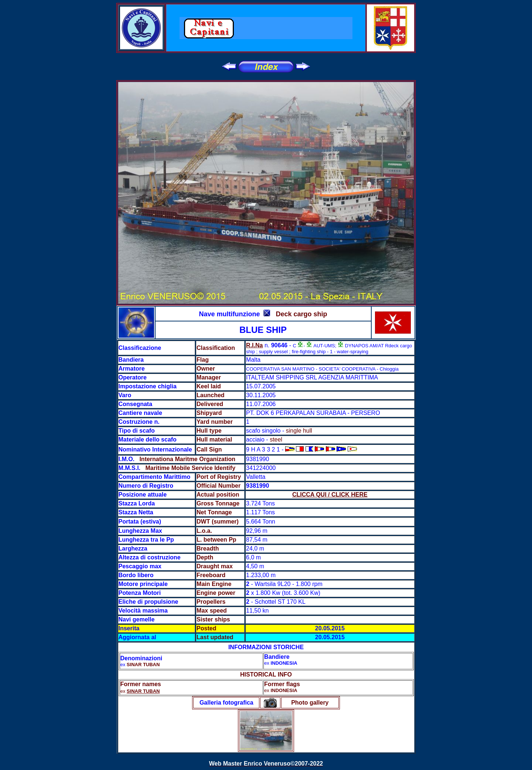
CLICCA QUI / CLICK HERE (330, 495)
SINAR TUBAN (143, 691)
